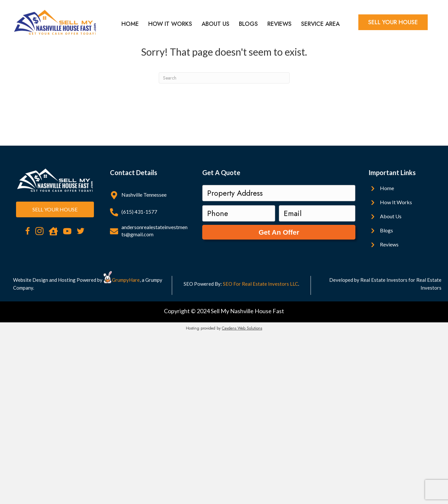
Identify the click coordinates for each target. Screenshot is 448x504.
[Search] (224, 78)
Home (130, 24)
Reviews (279, 24)
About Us (215, 24)
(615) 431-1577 (139, 212)
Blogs (248, 24)
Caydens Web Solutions (242, 328)
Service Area (320, 24)
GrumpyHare (126, 280)
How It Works (170, 24)
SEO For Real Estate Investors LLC (260, 284)
